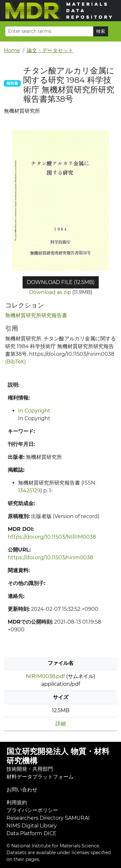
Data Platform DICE (31, 833)
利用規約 (17, 802)
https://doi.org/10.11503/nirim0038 (50, 557)
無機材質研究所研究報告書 (36, 315)
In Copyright (34, 411)
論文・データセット (50, 50)
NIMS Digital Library (32, 826)
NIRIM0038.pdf (45, 676)
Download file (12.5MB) (61, 282)
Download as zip (50, 292)
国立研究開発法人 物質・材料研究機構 (58, 756)
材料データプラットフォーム (40, 777)
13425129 (29, 491)
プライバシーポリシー (32, 810)
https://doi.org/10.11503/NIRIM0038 (52, 537)
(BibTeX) (15, 362)
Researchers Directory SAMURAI (48, 818)
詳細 (61, 724)
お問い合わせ (22, 790)
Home (12, 50)
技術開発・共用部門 (30, 769)
